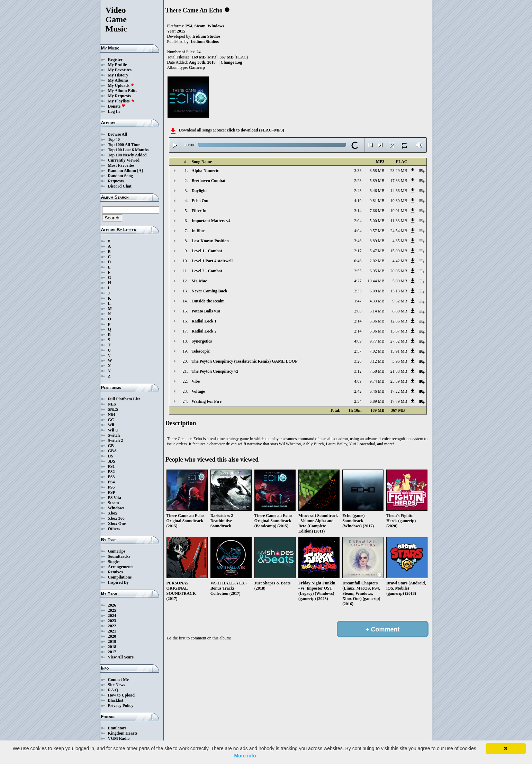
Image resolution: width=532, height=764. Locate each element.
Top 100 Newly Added (127, 155)
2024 (112, 616)
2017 (112, 652)
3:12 (358, 371)
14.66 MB (399, 191)
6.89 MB (377, 401)
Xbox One (117, 524)
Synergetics (202, 341)
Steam (114, 503)
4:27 (358, 281)
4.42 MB (400, 261)
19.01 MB (399, 211)
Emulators (117, 728)
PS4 (111, 482)
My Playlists (121, 101)
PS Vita (115, 498)
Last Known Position (210, 241)
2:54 (358, 401)
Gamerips (117, 551)
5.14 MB (377, 311)
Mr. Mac (199, 281)
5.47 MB (377, 251)
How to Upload (121, 695)
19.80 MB (399, 201)
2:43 (358, 191)
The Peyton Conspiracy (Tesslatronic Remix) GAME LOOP (245, 361)
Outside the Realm (208, 301)
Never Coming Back (210, 291)
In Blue (198, 231)
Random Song (120, 176)
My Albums (118, 80)
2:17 (358, 251)
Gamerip (197, 67)
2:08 (358, 311)
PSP (112, 492)
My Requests (119, 96)
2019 (112, 642)
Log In (114, 111)
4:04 (358, 231)
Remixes (115, 572)
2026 (112, 605)
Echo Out (200, 201)
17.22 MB (399, 391)
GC (111, 420)
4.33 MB (377, 301)
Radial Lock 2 (204, 331)
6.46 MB (377, 191)
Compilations (120, 577)
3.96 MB (400, 361)
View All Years (121, 657)
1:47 (358, 301)
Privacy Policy (121, 706)
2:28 (358, 181)
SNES (113, 409)
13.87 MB (399, 331)
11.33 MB (399, 221)
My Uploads (121, 85)
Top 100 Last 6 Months (128, 150)
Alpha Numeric (205, 171)
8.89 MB (377, 241)
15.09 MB (399, 251)
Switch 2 (116, 440)
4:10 (358, 201)
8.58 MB (377, 171)
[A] (140, 171)
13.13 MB (399, 291)
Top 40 (114, 139)
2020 (112, 636)
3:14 (358, 211)
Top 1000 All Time (124, 145)
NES (112, 404)
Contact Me (118, 680)
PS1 (111, 466)
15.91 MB (399, 351)
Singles (114, 562)
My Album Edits (123, 91)
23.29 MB (399, 171)
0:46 (358, 261)
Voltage (198, 391)
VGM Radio (119, 738)
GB (111, 446)
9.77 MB (377, 341)
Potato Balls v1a (206, 311)
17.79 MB (399, 401)
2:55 (358, 271)
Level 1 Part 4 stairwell (212, 261)
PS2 (111, 472)
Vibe (196, 381)
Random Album (122, 171)
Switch (114, 435)
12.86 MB (399, 321)
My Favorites (120, 70)
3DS (112, 461)
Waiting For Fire (207, 401)
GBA (112, 451)
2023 (112, 621)
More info (245, 756)
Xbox (113, 513)
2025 (112, 610)
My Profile (118, 65)
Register (115, 60)
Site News (117, 685)
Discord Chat (120, 186)
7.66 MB (377, 211)
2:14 (358, 321)
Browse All (118, 134)
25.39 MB (399, 381)
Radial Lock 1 (204, 321)
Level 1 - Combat (207, 251)
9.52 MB (400, 301)
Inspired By (118, 582)
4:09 (358, 341)
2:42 (358, 391)
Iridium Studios (206, 36)
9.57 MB (377, 231)
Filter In (199, 211)
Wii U (113, 430)
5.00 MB (377, 221)
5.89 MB (377, 181)
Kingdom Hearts (123, 733)
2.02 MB (377, 261)
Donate (117, 106)
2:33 (358, 291)
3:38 (358, 171)
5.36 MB (377, 321)
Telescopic (201, 351)
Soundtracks (119, 556)
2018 (112, 647)
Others (114, 529)
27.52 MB (399, 341)
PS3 (111, 477)
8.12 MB (377, 361)
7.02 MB (377, 351)
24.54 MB (399, 231)
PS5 (111, 487)
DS (111, 456)
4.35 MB (400, 241)
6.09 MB (377, 291)
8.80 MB (400, 311)
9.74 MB (377, 381)
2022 (112, 626)
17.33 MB (399, 181)
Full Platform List (124, 399)
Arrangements (121, 567)
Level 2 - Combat (207, 271)
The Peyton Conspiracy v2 (215, 371)
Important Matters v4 (211, 221)
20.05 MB (399, 271)
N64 (112, 415)
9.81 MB (377, 201)
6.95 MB (377, 271)
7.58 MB (377, 371)
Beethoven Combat (209, 181)
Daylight (199, 191)
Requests (116, 181)
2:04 (358, 221)
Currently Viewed (124, 160)
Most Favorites (121, 165)
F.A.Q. (114, 690)
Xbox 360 (116, 518)
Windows (116, 508)
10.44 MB (376, 281)
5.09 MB (400, 281)
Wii (111, 425)
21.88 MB (399, 371)
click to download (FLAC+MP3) (255, 130)
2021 (112, 631)
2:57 (358, 351)
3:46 (358, 241)
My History (118, 75)
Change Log (231, 62)
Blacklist (116, 700)
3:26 (358, 361)
